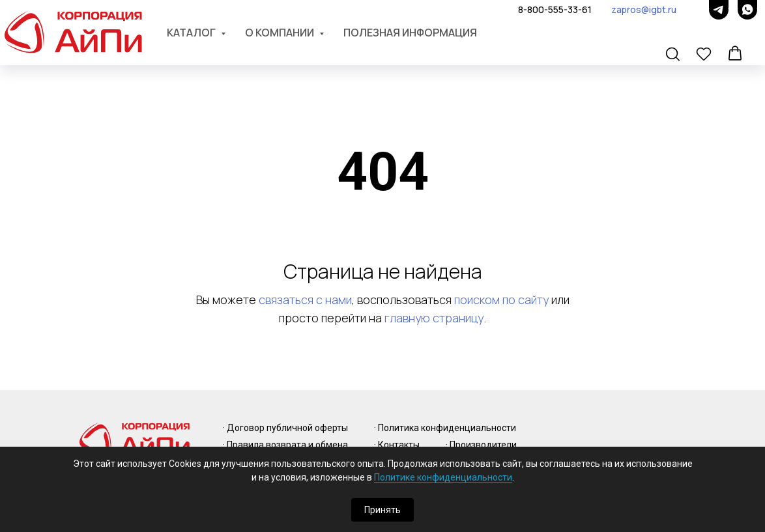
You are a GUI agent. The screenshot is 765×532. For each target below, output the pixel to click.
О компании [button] (281, 33)
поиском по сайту (501, 300)
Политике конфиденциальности (443, 477)
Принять (382, 510)
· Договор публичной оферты (285, 428)
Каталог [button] (192, 33)
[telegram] (719, 10)
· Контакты (397, 445)
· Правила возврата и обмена (285, 445)
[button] (674, 55)
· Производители (481, 445)
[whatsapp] (747, 10)
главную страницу (434, 318)
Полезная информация (410, 33)
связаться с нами (305, 300)
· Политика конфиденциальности (445, 428)
